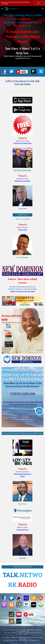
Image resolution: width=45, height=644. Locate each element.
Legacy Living (23, 230)
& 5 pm (27, 141)
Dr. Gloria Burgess (22, 257)
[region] (22, 3)
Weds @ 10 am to (23, 227)
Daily (18, 141)
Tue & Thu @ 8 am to (23, 472)
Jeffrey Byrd (23, 558)
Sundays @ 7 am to (22, 179)
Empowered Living (23, 530)
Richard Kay (23, 209)
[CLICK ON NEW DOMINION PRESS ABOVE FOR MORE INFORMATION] (22, 433)
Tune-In (22, 138)
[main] (22, 29)
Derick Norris (22, 504)
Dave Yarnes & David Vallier (22, 170)
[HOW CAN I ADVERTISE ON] (22, 567)
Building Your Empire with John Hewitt (23, 291)
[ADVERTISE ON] (22, 215)
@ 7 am (22, 141)
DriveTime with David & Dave (22, 143)
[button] (2, 9)
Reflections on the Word (22, 181)
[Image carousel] (22, 398)
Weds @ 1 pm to (23, 527)
